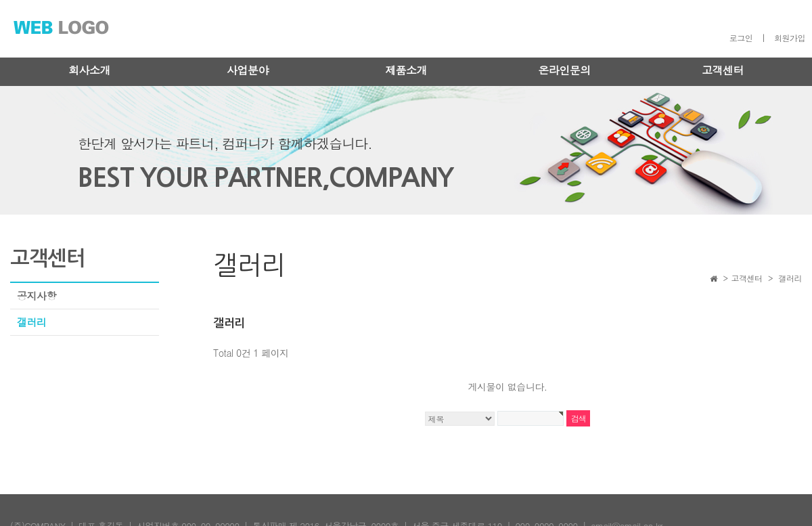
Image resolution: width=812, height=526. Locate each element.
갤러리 (32, 322)
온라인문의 (564, 70)
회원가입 (790, 38)
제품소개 (406, 70)
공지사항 (37, 295)
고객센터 (723, 70)
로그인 (741, 38)
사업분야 (248, 70)
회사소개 (89, 70)
